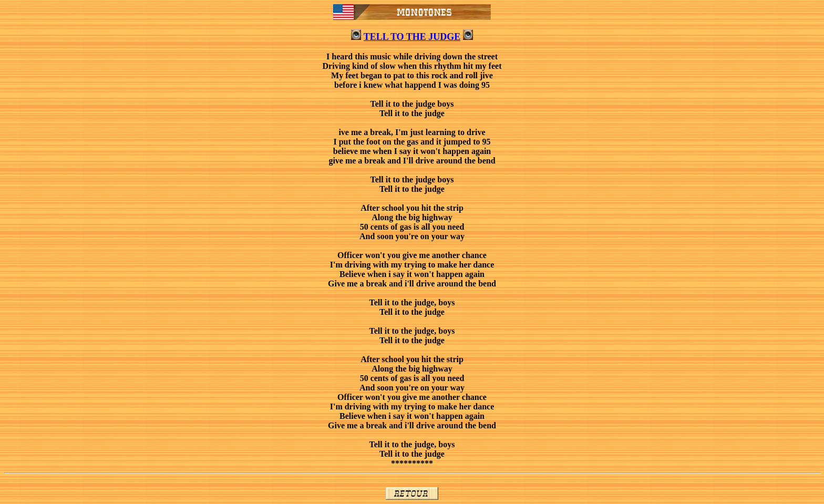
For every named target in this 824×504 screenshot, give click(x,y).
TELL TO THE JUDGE (412, 37)
